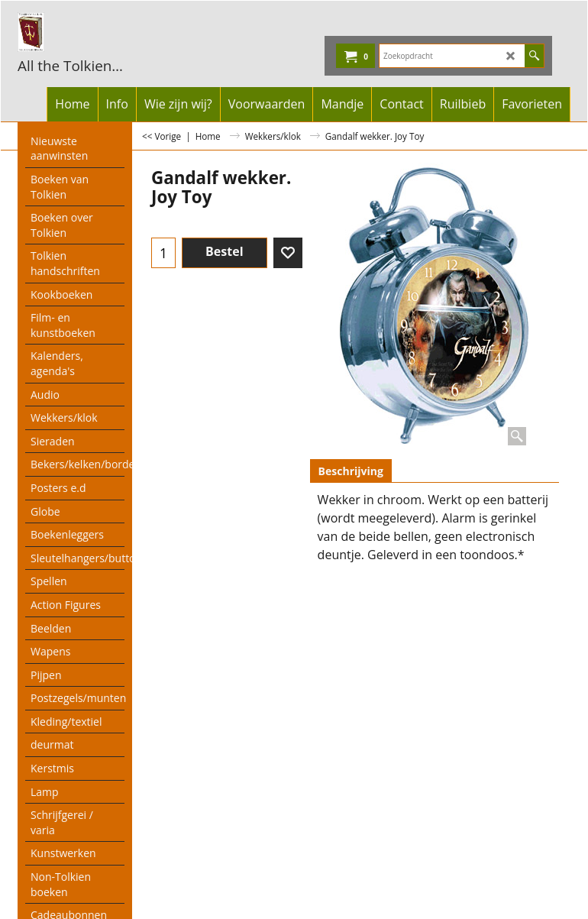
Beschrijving (351, 471)
